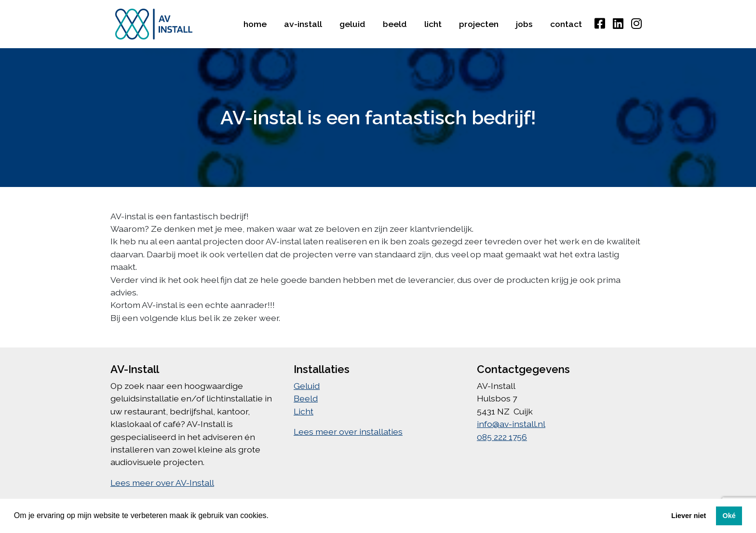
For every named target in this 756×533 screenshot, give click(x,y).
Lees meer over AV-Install (162, 483)
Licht (433, 24)
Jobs (524, 24)
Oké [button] (729, 516)
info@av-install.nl (511, 424)
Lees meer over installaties (348, 432)
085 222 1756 (502, 437)
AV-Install (303, 24)
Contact (566, 24)
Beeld (395, 24)
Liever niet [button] (688, 516)
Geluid (352, 24)
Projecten (479, 24)
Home (255, 24)
